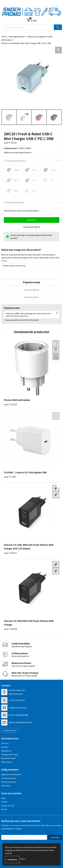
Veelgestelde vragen (10, 754)
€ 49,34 (10, 629)
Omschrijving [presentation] (31, 290)
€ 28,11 (10, 553)
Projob (4, 809)
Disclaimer (6, 786)
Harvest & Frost (8, 806)
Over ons (5, 743)
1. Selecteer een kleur (15, 161)
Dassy (4, 798)
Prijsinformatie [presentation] (31, 282)
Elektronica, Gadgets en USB (40, 37)
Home (4, 37)
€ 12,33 (10, 404)
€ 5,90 (10, 477)
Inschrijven (55, 837)
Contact (5, 747)
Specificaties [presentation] (31, 297)
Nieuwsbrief (6, 751)
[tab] (31, 282)
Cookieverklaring (8, 778)
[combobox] (28, 27)
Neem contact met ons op (14, 266)
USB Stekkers (7, 40)
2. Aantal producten (14, 202)
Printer (4, 802)
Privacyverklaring (9, 782)
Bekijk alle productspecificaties (18, 152)
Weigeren (23, 859)
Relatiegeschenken (17, 37)
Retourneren (7, 762)
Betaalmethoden (9, 758)
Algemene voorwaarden (11, 774)
